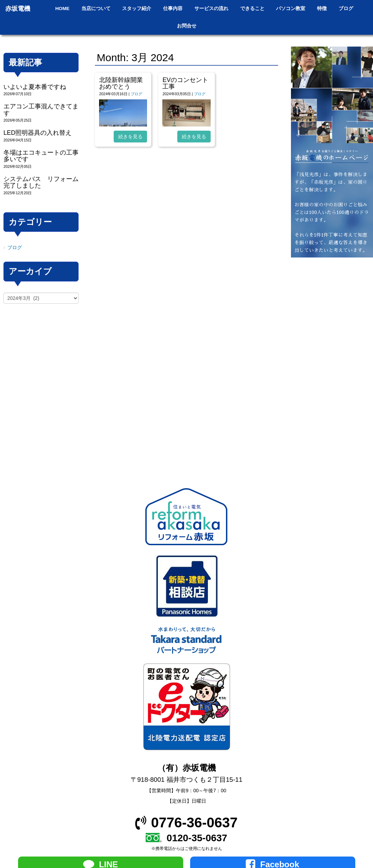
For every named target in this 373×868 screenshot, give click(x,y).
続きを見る (130, 137)
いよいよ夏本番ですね (35, 87)
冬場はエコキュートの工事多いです (41, 156)
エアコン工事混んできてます (41, 110)
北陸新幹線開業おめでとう (121, 83)
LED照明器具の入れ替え (38, 133)
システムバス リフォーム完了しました (41, 182)
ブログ (136, 94)
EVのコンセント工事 (185, 83)
